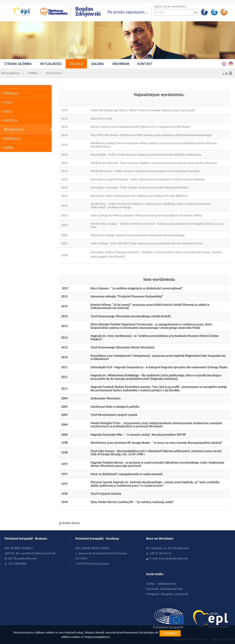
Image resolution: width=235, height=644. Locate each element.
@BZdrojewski (167, 584)
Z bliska (76, 64)
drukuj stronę (71, 523)
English (225, 63)
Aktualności (51, 64)
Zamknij (170, 633)
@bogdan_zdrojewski (174, 594)
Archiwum (121, 64)
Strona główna (18, 64)
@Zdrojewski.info (171, 589)
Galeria (97, 64)
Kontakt (145, 64)
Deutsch (232, 63)
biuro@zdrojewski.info (173, 558)
